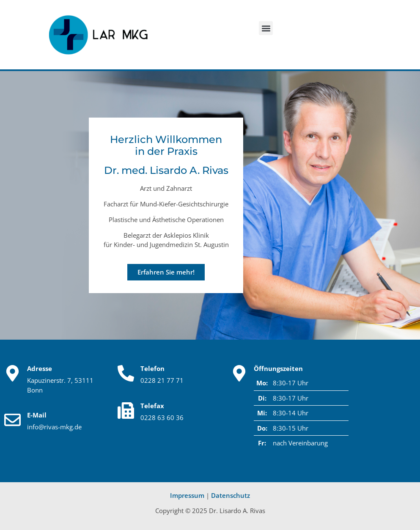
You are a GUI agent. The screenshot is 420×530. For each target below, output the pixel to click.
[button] (266, 28)
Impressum (187, 495)
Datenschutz (231, 495)
